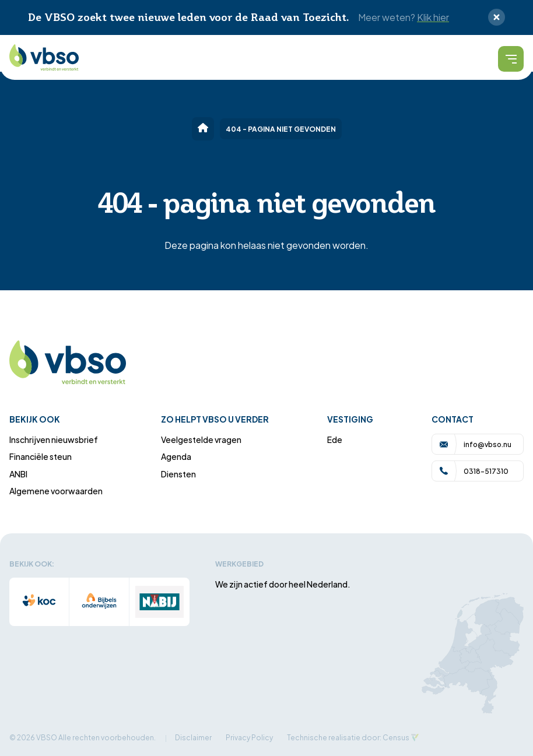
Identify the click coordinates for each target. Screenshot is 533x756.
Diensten (178, 474)
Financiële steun (41, 456)
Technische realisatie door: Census (348, 737)
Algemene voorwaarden (56, 490)
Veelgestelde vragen (201, 439)
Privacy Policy (249, 737)
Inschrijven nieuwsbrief (54, 439)
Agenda (176, 456)
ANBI (18, 474)
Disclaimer (193, 737)
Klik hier (433, 17)
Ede (335, 439)
